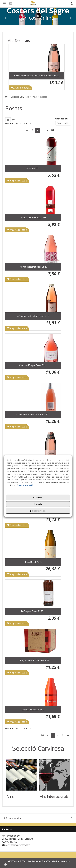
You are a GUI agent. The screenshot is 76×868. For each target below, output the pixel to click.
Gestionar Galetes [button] (38, 511)
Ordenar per (62, 119)
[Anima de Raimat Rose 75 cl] (33, 249)
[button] (6, 17)
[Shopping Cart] (20, 88)
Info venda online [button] (38, 818)
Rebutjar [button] (38, 504)
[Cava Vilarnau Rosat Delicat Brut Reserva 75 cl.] (37, 58)
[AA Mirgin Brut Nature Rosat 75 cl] (33, 298)
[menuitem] (38, 818)
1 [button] (37, 130)
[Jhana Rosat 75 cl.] (33, 544)
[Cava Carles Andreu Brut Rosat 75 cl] (33, 397)
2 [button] (42, 130)
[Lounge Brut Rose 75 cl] (33, 692)
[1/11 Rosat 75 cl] (33, 151)
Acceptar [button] (38, 497)
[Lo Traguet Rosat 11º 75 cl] (33, 594)
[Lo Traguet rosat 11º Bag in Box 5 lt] (33, 643)
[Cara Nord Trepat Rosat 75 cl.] (33, 348)
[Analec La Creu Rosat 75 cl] (33, 200)
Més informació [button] (26, 485)
